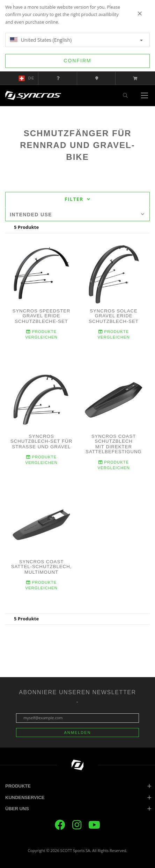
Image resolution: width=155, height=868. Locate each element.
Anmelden (77, 733)
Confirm (77, 61)
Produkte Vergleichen (41, 335)
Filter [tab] (77, 199)
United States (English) (76, 40)
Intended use (77, 215)
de (27, 78)
